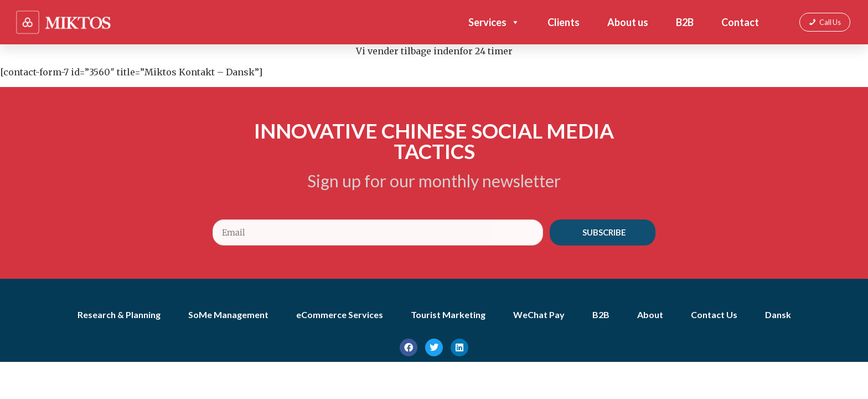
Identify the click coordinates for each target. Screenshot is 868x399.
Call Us (830, 22)
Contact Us (714, 314)
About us (628, 22)
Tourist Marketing (448, 314)
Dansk (778, 314)
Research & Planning (119, 314)
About (650, 314)
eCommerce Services (340, 314)
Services (494, 22)
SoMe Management (228, 314)
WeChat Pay (539, 314)
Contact (740, 22)
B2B (685, 22)
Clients (564, 22)
